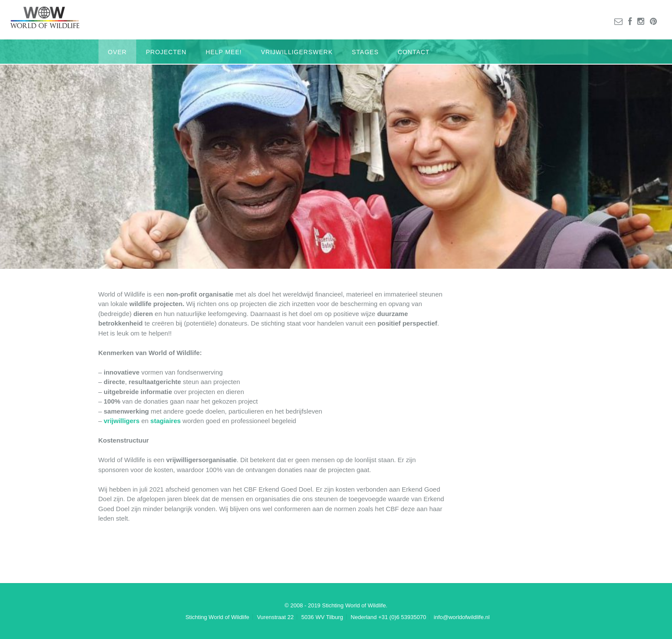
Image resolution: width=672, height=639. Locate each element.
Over (118, 52)
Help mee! (224, 52)
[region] (336, 154)
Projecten (166, 52)
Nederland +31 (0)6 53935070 (388, 617)
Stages (365, 52)
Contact (414, 52)
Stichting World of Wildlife (217, 617)
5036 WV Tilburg (322, 617)
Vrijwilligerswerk (297, 52)
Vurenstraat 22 (275, 617)
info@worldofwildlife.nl (462, 617)
